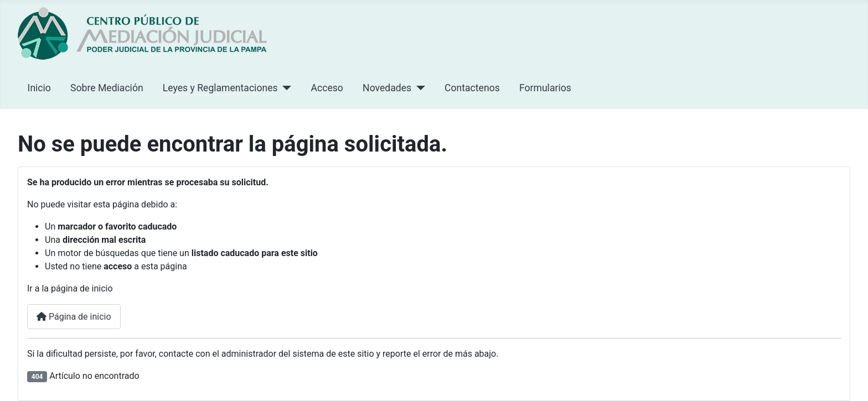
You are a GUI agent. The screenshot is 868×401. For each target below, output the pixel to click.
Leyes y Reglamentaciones (220, 88)
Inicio (39, 88)
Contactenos (472, 88)
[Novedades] (418, 88)
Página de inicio (74, 317)
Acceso (327, 88)
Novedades (387, 88)
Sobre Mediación (107, 88)
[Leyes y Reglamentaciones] (285, 88)
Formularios (545, 88)
